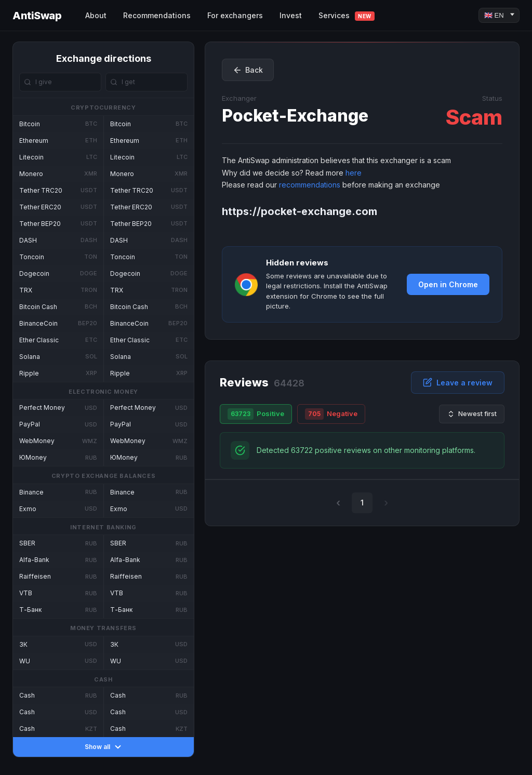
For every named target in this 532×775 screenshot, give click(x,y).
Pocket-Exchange (295, 116)
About (96, 15)
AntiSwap (37, 16)
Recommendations (157, 15)
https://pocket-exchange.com (300, 211)
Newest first (472, 414)
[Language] (499, 15)
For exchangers (235, 15)
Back (248, 70)
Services (347, 16)
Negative (331, 414)
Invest (291, 15)
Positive (256, 414)
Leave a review (458, 382)
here (354, 173)
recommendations (310, 185)
